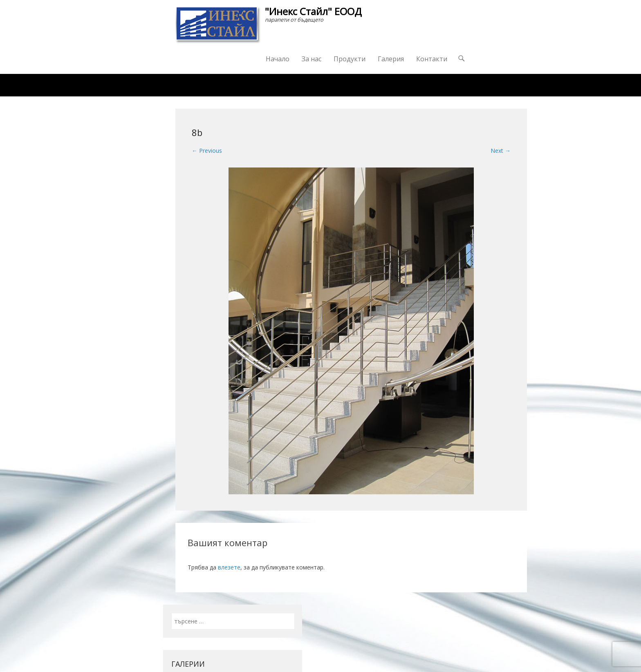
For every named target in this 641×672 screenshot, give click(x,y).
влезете (229, 567)
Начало (278, 59)
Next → (501, 151)
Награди (298, 85)
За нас (312, 59)
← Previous (207, 151)
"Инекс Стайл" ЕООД (313, 11)
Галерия (391, 59)
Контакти (432, 59)
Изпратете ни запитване (366, 85)
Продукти (350, 59)
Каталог (253, 85)
